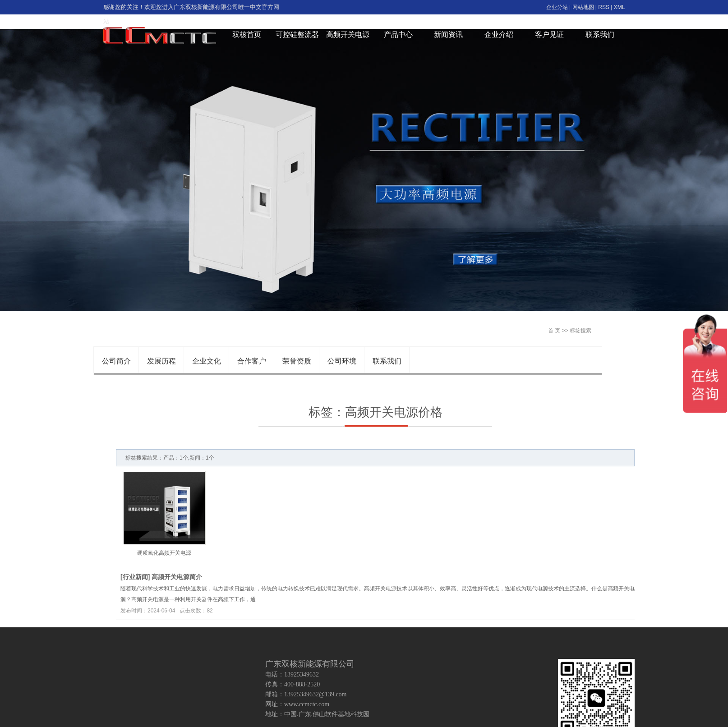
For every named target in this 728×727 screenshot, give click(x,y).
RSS (604, 7)
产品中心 (398, 35)
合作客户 (252, 361)
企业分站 (557, 7)
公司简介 (116, 361)
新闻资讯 (448, 35)
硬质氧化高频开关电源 (164, 553)
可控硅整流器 (297, 35)
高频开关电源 (348, 35)
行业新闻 (135, 577)
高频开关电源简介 (177, 577)
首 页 (554, 331)
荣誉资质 (297, 361)
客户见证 (549, 35)
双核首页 (247, 35)
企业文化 (207, 361)
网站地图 (583, 7)
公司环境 (342, 361)
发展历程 (161, 361)
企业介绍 (499, 35)
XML (620, 7)
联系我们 (600, 35)
